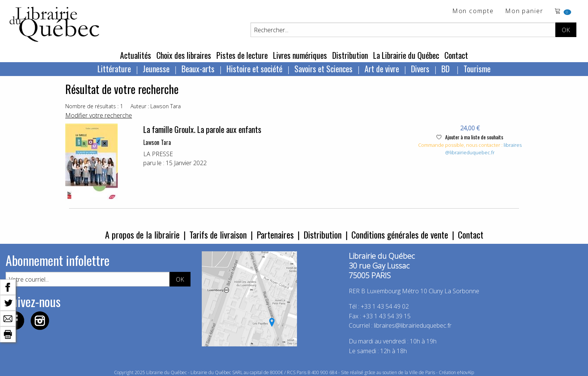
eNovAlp (466, 372)
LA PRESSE (158, 154)
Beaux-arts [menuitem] (198, 69)
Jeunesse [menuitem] (156, 69)
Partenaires (275, 234)
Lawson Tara (157, 142)
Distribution (350, 55)
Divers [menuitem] (420, 69)
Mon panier (524, 11)
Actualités (136, 55)
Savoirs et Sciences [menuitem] (323, 69)
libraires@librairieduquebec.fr (483, 149)
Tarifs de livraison (218, 234)
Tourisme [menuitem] (477, 69)
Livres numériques (300, 55)
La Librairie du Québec (406, 55)
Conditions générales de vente (400, 234)
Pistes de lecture (242, 55)
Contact (456, 55)
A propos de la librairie (142, 234)
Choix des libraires (184, 55)
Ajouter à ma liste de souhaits (470, 137)
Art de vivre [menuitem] (382, 69)
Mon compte (473, 11)
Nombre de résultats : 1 (94, 106)
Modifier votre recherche (99, 115)
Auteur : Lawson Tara (156, 106)
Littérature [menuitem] (114, 69)
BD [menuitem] (446, 69)
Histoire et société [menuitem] (254, 69)
